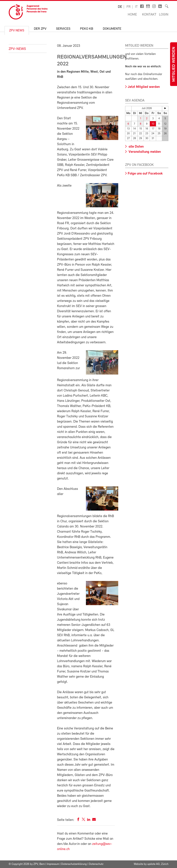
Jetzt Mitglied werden (144, 87)
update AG (153, 864)
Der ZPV (40, 29)
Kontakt (149, 15)
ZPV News (17, 31)
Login (164, 15)
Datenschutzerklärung (74, 864)
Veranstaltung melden (144, 152)
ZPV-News (17, 49)
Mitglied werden (174, 64)
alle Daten (136, 147)
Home (132, 15)
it (136, 7)
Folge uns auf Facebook (145, 174)
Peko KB (87, 29)
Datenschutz (96, 864)
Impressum (53, 864)
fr (129, 7)
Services (63, 29)
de (120, 7)
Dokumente (112, 29)
